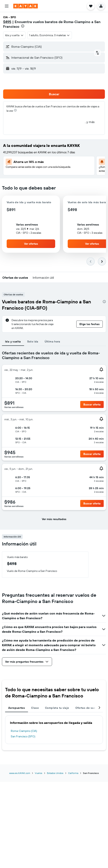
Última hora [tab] (52, 341)
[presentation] (23, 26)
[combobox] (14, 35)
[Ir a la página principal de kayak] (26, 6)
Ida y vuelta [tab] (13, 341)
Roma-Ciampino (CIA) (24, 731)
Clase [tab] (35, 708)
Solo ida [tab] (33, 341)
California (73, 773)
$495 (7, 22)
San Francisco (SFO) (23, 736)
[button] (7, 6)
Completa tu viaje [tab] (57, 708)
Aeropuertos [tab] (17, 708)
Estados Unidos (55, 773)
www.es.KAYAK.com (20, 773)
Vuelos (39, 773)
